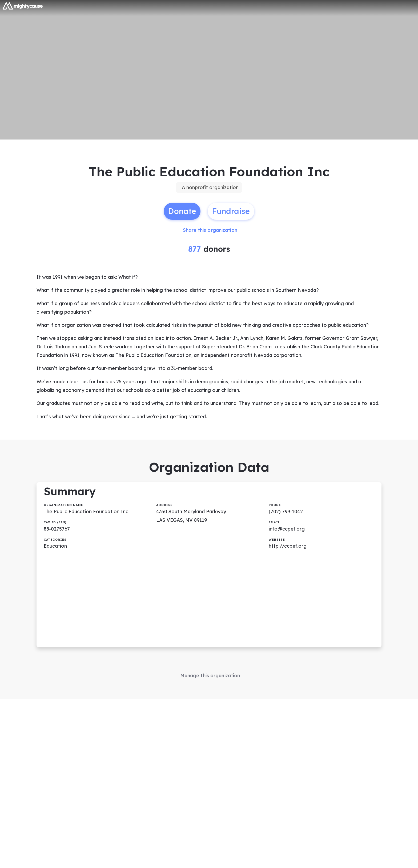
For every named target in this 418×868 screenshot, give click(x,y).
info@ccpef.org (287, 535)
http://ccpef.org (288, 553)
